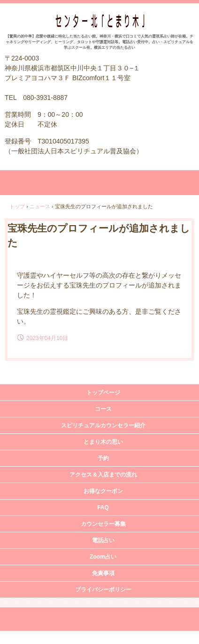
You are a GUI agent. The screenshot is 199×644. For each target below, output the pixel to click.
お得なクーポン (103, 491)
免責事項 (103, 573)
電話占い (103, 540)
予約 (103, 458)
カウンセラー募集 (103, 524)
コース (103, 409)
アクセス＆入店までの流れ (103, 475)
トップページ (103, 393)
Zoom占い (103, 557)
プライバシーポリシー (103, 590)
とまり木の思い (103, 442)
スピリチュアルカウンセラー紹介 (103, 425)
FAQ (103, 508)
